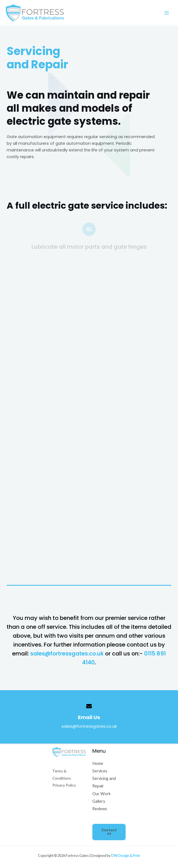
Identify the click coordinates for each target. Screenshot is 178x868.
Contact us (109, 832)
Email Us (89, 717)
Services (100, 771)
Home (98, 763)
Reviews (100, 809)
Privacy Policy (64, 785)
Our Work (101, 794)
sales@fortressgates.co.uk (68, 654)
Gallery (99, 801)
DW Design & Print (126, 855)
